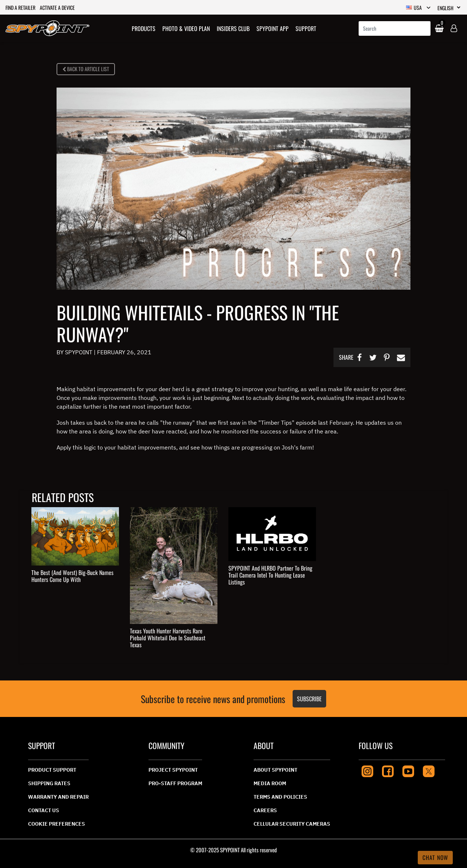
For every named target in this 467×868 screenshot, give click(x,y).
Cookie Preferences (57, 824)
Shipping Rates (49, 783)
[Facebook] (388, 770)
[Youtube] (408, 770)
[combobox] (395, 28)
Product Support (52, 770)
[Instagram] (367, 770)
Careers (265, 810)
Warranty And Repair (58, 797)
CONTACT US (44, 810)
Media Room (270, 783)
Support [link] (306, 28)
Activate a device (57, 7)
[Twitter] (429, 770)
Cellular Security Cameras (292, 824)
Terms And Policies (280, 797)
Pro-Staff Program (175, 783)
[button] (143, 28)
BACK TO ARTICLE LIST (86, 69)
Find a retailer (20, 7)
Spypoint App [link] (273, 28)
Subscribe (309, 699)
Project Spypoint (173, 770)
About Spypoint (275, 770)
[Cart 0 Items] (438, 28)
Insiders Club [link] (233, 28)
